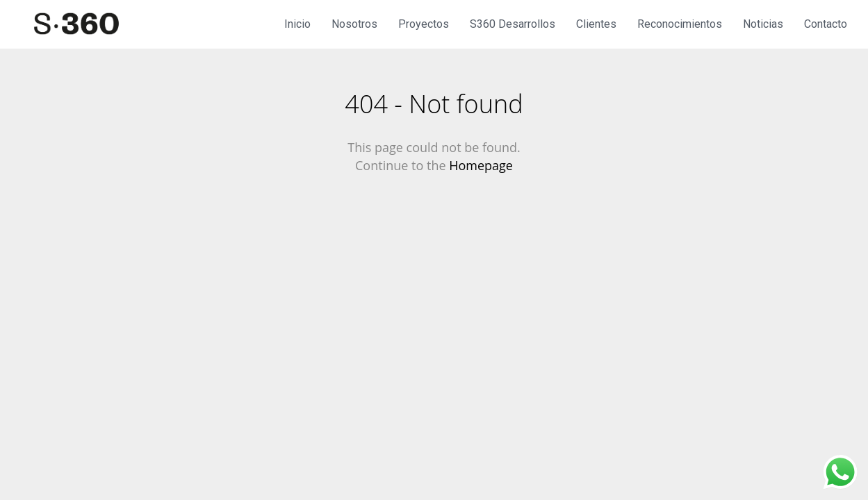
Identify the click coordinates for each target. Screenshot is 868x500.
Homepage (481, 165)
